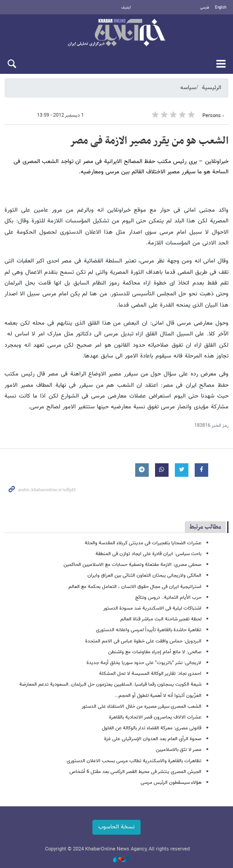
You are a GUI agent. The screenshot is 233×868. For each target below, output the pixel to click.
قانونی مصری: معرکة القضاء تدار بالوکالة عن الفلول (152, 728)
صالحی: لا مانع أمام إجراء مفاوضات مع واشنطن (155, 652)
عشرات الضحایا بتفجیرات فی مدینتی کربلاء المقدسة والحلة (143, 543)
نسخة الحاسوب (116, 827)
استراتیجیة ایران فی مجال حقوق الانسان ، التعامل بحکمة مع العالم (135, 587)
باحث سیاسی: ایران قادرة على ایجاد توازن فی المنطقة (148, 554)
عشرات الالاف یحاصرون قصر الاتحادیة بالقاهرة (155, 717)
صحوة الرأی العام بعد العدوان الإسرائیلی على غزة (153, 739)
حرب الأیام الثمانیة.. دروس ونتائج (168, 598)
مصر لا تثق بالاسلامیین (179, 750)
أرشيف (126, 8)
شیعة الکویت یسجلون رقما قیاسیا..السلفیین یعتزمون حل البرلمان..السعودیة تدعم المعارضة (110, 685)
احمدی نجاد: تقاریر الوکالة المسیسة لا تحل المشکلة (150, 674)
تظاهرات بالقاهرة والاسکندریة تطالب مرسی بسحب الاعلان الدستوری (134, 761)
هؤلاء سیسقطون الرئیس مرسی (171, 783)
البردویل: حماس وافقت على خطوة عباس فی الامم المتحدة (143, 641)
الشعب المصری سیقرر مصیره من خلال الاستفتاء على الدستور (142, 707)
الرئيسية (212, 88)
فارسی (205, 8)
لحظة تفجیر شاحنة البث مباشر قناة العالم (161, 619)
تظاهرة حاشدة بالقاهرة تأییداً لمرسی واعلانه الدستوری (149, 630)
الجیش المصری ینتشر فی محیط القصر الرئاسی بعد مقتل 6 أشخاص (135, 772)
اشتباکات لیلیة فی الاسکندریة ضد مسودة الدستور (152, 608)
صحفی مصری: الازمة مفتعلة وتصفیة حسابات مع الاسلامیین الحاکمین (132, 565)
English (221, 8)
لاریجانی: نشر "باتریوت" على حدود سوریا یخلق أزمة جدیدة (144, 663)
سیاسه (188, 88)
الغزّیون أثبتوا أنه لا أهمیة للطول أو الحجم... (158, 696)
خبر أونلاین (116, 33)
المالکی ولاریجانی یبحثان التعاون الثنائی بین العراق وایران (144, 576)
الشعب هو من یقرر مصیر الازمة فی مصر (149, 141)
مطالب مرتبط (205, 527)
